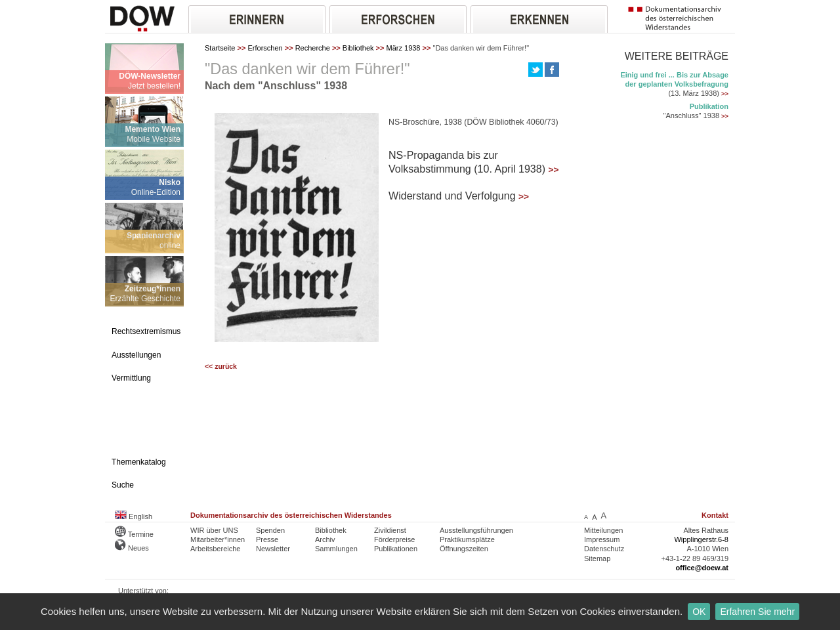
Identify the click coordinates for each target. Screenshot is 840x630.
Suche (123, 485)
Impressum (602, 539)
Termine (134, 534)
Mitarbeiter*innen (218, 539)
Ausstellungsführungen (476, 530)
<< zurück (221, 367)
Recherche (313, 48)
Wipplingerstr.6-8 (701, 539)
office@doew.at (702, 568)
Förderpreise (394, 539)
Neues (132, 548)
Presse (267, 539)
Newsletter (273, 549)
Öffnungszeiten (464, 549)
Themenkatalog (139, 462)
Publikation (709, 106)
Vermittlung (131, 378)
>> (554, 170)
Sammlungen (336, 549)
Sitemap (597, 558)
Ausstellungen (136, 355)
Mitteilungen (603, 530)
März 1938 (404, 48)
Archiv (325, 539)
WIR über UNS (214, 530)
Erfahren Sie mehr (757, 612)
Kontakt (715, 515)
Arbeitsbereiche (215, 549)
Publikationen (396, 549)
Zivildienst (390, 530)
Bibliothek (358, 48)
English (134, 516)
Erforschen (265, 48)
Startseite (220, 48)
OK (699, 612)
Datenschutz (604, 549)
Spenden (270, 530)
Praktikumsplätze (467, 539)
